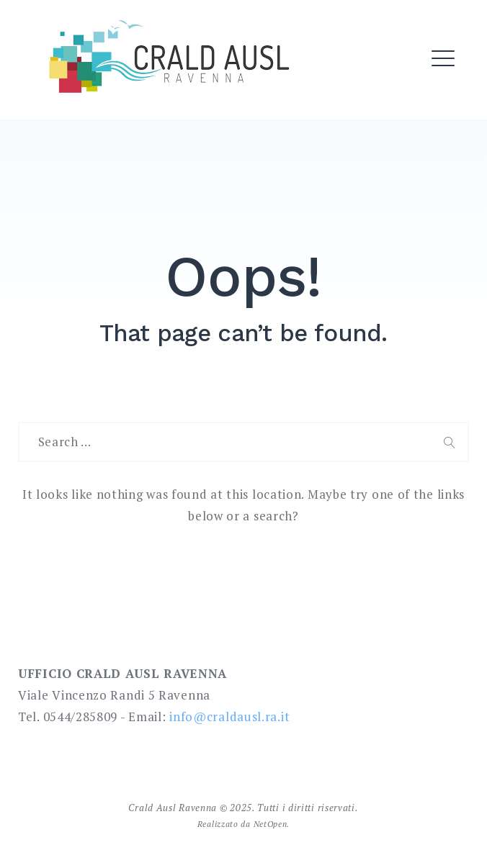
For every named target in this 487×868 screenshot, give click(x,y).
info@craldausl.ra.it (229, 716)
